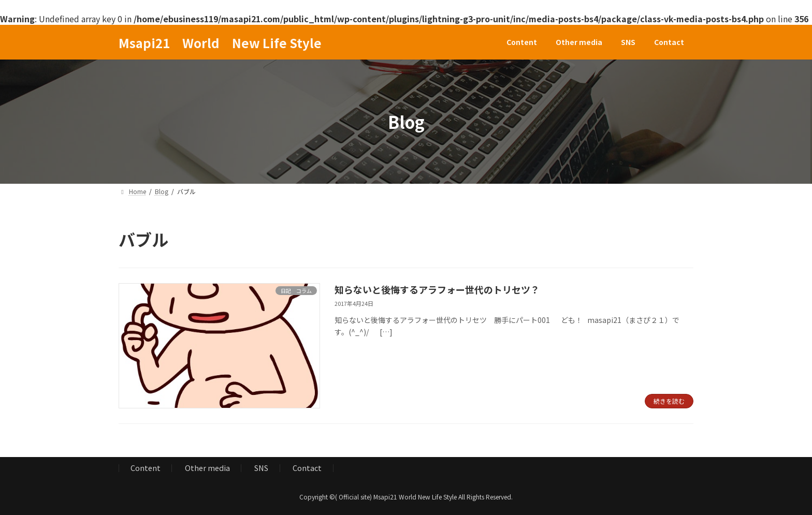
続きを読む (669, 401)
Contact (307, 468)
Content (146, 468)
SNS (261, 468)
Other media (207, 468)
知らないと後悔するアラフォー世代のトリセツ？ (437, 289)
